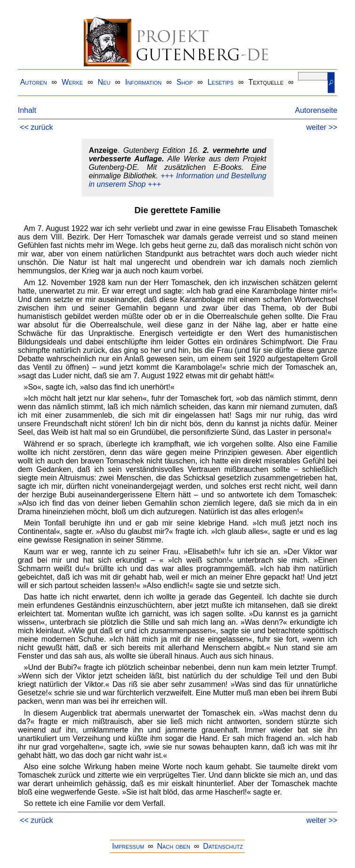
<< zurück (36, 127)
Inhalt (27, 110)
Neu (104, 82)
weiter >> (322, 127)
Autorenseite (316, 110)
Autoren (34, 82)
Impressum (128, 846)
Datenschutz (223, 846)
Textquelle (266, 82)
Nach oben (173, 846)
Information (144, 82)
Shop (185, 82)
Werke (72, 82)
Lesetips (221, 82)
